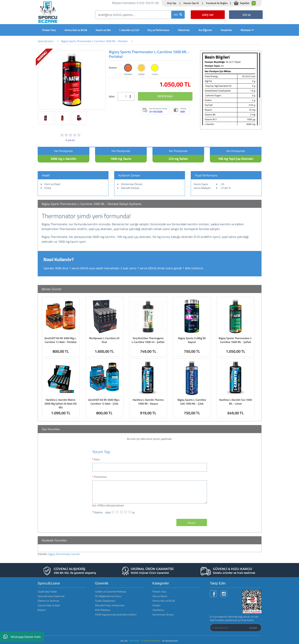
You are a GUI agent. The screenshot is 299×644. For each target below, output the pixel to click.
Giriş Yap (172, 3)
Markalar (247, 30)
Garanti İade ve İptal (49, 605)
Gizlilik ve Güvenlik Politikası (111, 591)
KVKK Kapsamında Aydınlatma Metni (116, 614)
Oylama (98, 512)
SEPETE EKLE (165, 96)
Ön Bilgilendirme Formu (108, 596)
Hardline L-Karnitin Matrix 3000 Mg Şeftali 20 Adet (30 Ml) (61, 404)
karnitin (76, 554)
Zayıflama (158, 610)
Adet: (112, 96)
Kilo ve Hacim (160, 596)
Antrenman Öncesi (163, 614)
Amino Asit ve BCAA (76, 30)
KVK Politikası (103, 610)
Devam (192, 523)
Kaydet (253, 628)
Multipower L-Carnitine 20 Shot (104, 340)
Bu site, (125, 641)
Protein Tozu (49, 30)
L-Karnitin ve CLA (129, 30)
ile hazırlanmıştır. (170, 641)
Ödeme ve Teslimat (48, 601)
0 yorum (70, 140)
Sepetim (248, 3)
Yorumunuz (100, 477)
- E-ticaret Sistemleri (151, 641)
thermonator (63, 554)
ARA (178, 15)
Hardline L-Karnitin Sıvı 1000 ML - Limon (235, 402)
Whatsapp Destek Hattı (22, 637)
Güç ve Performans (158, 30)
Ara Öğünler (205, 30)
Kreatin (157, 605)
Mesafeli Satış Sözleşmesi (110, 605)
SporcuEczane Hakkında (51, 596)
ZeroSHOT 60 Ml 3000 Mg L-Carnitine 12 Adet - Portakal (61, 340)
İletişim (42, 610)
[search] (140, 15)
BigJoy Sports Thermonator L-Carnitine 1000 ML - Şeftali (235, 340)
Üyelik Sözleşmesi (105, 601)
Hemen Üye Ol (191, 3)
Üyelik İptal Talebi (47, 591)
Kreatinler (226, 30)
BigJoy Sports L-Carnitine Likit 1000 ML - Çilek (192, 402)
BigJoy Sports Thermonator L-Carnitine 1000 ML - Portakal (94, 41)
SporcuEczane (46, 41)
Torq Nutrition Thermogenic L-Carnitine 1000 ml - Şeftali (148, 340)
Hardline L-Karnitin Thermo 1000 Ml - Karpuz (148, 402)
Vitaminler (184, 30)
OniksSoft (134, 641)
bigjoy (52, 554)
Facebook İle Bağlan (217, 3)
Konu (97, 459)
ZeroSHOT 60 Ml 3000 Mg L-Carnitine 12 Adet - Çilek (104, 402)
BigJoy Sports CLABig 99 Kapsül (192, 340)
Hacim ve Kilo (103, 30)
